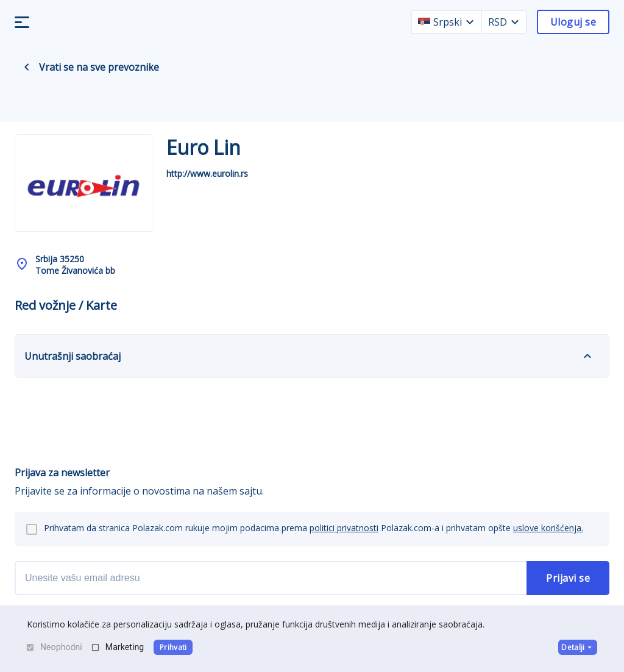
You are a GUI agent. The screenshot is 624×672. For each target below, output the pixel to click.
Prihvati (173, 647)
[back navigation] (27, 67)
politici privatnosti (344, 528)
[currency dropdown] (515, 22)
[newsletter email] (271, 578)
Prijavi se (568, 578)
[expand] (587, 356)
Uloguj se (573, 22)
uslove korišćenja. (548, 528)
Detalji (577, 647)
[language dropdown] (470, 22)
